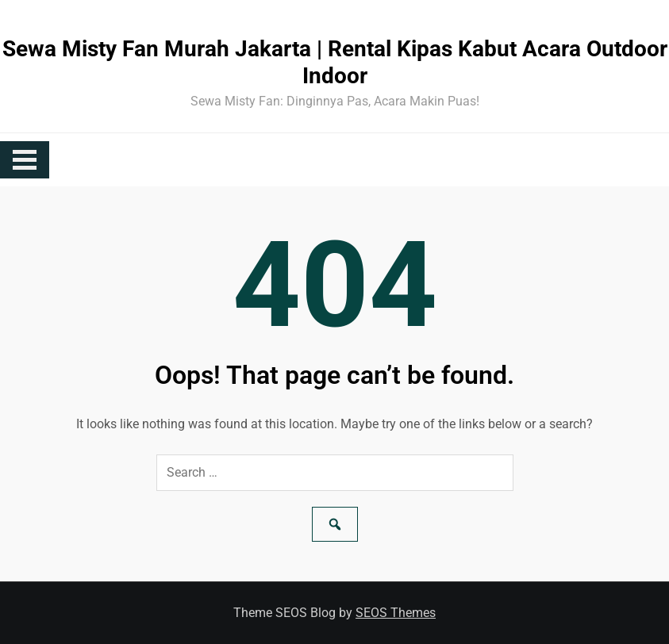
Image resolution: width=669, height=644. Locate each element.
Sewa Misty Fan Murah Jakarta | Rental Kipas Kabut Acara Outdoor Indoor (335, 62)
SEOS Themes (396, 613)
